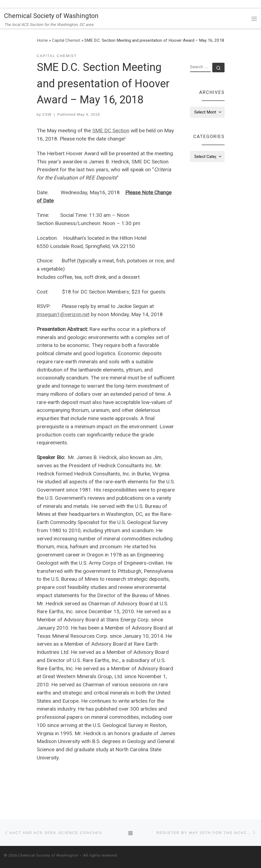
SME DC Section (111, 131)
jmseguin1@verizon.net (63, 314)
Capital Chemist (66, 40)
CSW (47, 114)
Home (42, 40)
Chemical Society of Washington (48, 855)
